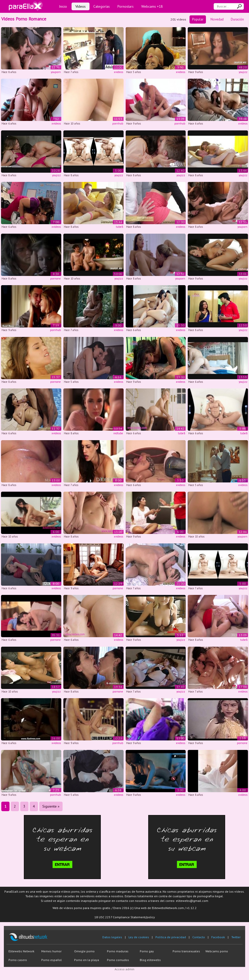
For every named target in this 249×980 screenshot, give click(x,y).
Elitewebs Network (21, 951)
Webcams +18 (152, 6)
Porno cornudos (118, 960)
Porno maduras (118, 951)
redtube (118, 433)
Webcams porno (217, 951)
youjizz (243, 72)
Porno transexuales (186, 951)
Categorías (102, 6)
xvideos (118, 72)
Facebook (218, 937)
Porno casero (18, 960)
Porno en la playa (87, 960)
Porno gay (147, 951)
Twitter (236, 937)
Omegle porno (84, 951)
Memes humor (51, 951)
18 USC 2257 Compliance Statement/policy (125, 917)
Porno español (52, 960)
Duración (237, 19)
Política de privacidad (171, 937)
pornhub (118, 123)
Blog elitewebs (150, 960)
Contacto (199, 937)
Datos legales (112, 937)
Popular (198, 19)
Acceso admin (124, 969)
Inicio (63, 6)
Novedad (217, 19)
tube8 (119, 227)
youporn (56, 72)
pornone (56, 278)
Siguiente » (51, 806)
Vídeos (81, 6)
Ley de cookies (139, 937)
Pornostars (126, 6)
